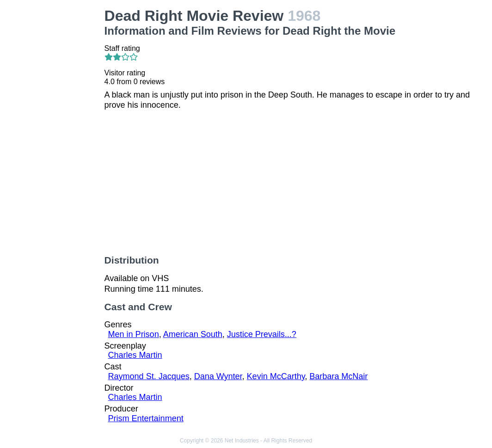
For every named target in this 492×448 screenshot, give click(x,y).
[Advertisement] (54, 146)
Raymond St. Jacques (149, 376)
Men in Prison (134, 334)
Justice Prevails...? (262, 334)
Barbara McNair (338, 376)
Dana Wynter (218, 376)
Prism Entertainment (146, 418)
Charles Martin (135, 355)
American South (193, 334)
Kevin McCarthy (276, 376)
